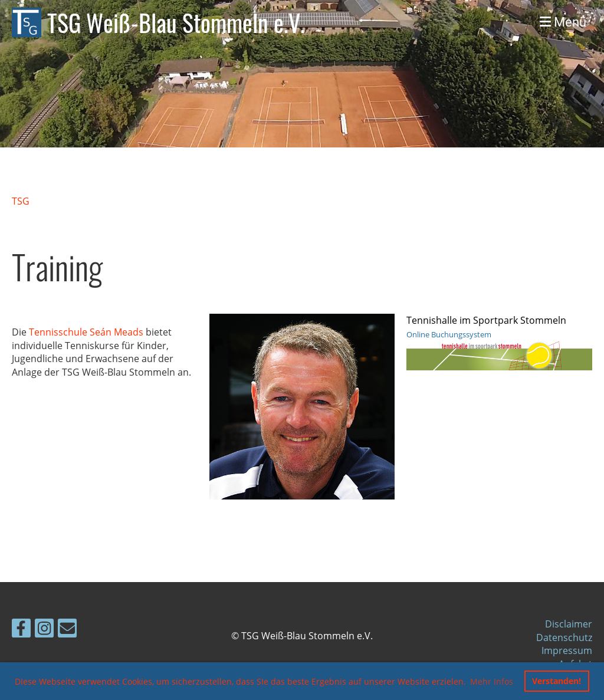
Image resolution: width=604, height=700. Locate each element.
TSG (21, 201)
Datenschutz (564, 637)
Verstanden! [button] (557, 681)
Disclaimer (569, 624)
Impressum (567, 650)
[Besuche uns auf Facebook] (21, 630)
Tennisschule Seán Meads (86, 332)
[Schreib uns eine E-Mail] (67, 630)
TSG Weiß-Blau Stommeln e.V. (176, 22)
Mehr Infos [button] (492, 681)
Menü (563, 22)
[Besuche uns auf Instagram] (44, 630)
